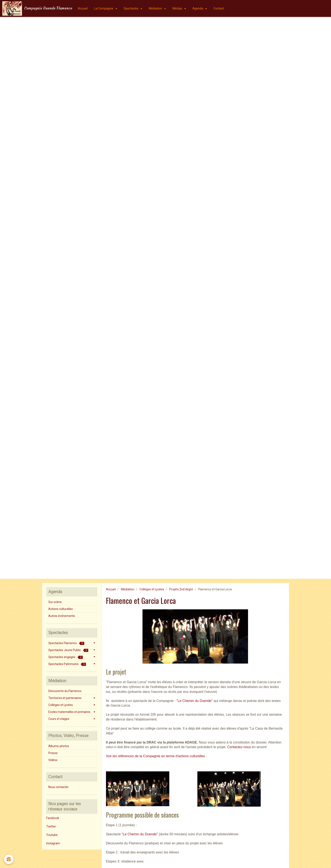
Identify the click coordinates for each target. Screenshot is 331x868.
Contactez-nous (239, 747)
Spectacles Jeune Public (68, 650)
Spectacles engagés (66, 657)
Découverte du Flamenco (65, 691)
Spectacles (131, 8)
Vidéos (53, 760)
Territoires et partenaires (65, 698)
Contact (219, 8)
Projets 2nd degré (181, 589)
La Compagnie (104, 8)
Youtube (52, 835)
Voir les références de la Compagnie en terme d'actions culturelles (155, 756)
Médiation (156, 8)
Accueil (83, 8)
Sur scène (55, 602)
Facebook (53, 818)
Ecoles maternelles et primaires (69, 712)
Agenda (198, 8)
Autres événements (62, 616)
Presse (53, 753)
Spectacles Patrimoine (67, 664)
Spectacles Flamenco (66, 643)
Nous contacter (58, 787)
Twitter (51, 826)
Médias (178, 8)
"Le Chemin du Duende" (195, 701)
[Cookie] (9, 859)
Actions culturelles (61, 609)
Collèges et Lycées (152, 589)
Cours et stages (59, 719)
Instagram (53, 843)
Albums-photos (59, 746)
